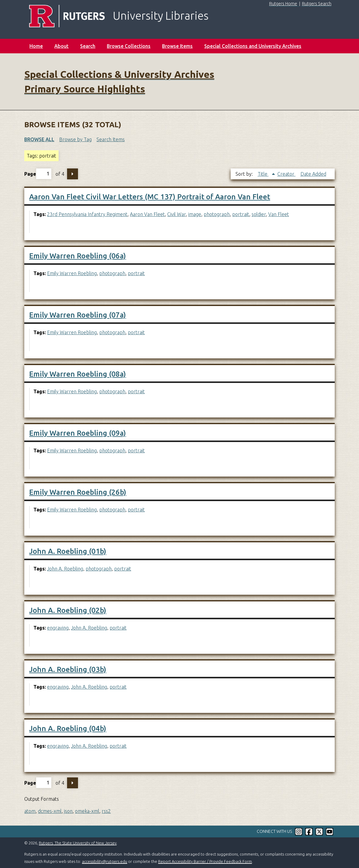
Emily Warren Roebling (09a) (78, 433)
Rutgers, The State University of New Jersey (78, 843)
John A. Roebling (65, 569)
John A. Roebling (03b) (68, 669)
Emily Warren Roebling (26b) (78, 492)
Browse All (39, 139)
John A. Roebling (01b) (68, 551)
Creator (286, 174)
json (68, 811)
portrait (241, 214)
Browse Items (177, 46)
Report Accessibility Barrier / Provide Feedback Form (205, 861)
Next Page (73, 174)
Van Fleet (279, 214)
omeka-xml (87, 811)
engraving (58, 628)
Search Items (111, 139)
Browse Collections (129, 46)
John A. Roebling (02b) (68, 610)
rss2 (106, 811)
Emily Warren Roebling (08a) (78, 374)
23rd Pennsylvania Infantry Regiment (87, 214)
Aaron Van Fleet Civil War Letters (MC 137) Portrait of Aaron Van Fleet (150, 197)
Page (38, 174)
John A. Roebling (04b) (68, 728)
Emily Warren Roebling (72, 273)
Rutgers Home (283, 4)
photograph (217, 214)
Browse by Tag (75, 139)
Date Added (313, 174)
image (195, 214)
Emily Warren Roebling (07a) (78, 315)
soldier (259, 214)
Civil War (176, 214)
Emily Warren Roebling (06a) (78, 256)
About (61, 46)
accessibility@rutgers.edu (105, 861)
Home (36, 46)
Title (263, 174)
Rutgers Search (317, 4)
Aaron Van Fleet (147, 214)
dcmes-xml (50, 811)
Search (88, 46)
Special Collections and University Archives (253, 46)
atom (30, 811)
